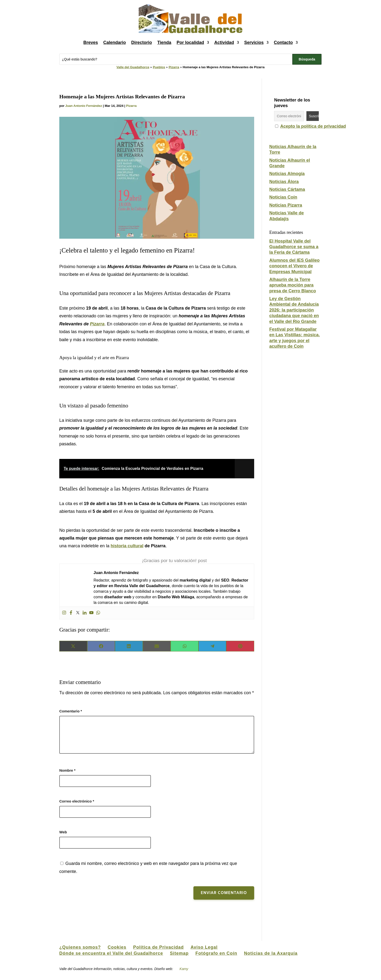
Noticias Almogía (287, 174)
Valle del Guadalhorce (133, 67)
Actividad (224, 42)
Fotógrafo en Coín (216, 953)
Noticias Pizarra (286, 205)
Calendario (115, 42)
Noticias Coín (283, 197)
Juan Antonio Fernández (84, 106)
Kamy (184, 969)
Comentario (71, 711)
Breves (91, 42)
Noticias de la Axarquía (271, 953)
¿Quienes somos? (80, 947)
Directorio (142, 42)
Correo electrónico (77, 801)
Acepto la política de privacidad (313, 126)
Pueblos (159, 67)
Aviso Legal (204, 947)
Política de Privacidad (158, 947)
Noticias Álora (284, 182)
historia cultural (127, 546)
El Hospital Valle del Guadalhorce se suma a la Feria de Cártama (294, 247)
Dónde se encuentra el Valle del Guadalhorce (111, 953)
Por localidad (190, 42)
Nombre (67, 770)
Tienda (164, 42)
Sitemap (179, 953)
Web (63, 832)
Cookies (117, 947)
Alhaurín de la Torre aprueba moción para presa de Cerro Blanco (293, 285)
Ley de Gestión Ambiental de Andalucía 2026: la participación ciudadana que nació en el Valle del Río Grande (294, 310)
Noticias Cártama (287, 189)
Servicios (254, 42)
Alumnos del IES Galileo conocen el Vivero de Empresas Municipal (294, 266)
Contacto (283, 42)
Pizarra (174, 67)
